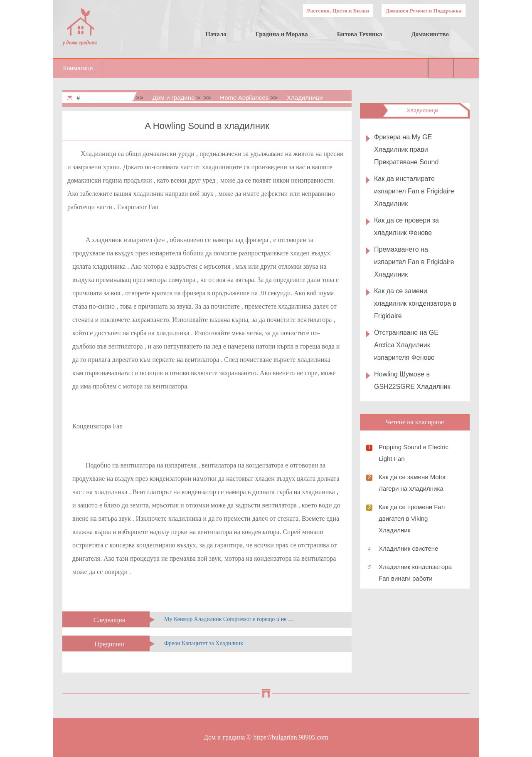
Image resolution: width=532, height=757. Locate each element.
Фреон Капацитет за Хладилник (204, 643)
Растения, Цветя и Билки (338, 11)
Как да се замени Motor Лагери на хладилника (412, 483)
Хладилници (305, 98)
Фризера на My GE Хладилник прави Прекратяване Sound (406, 150)
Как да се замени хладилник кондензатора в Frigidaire (415, 303)
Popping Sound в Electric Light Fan (414, 453)
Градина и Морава (282, 34)
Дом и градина (174, 98)
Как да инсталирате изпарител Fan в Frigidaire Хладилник (414, 191)
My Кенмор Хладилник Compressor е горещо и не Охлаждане (240, 619)
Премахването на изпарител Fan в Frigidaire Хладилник (414, 262)
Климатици (78, 68)
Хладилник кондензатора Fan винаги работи (415, 573)
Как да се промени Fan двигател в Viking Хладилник (412, 518)
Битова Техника (360, 34)
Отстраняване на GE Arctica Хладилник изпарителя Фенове (406, 345)
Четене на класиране (415, 422)
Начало (216, 34)
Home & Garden (112, 98)
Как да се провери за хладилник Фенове (406, 226)
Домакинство (430, 34)
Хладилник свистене (408, 548)
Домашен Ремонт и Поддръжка (424, 11)
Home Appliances (244, 98)
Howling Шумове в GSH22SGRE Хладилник (412, 380)
